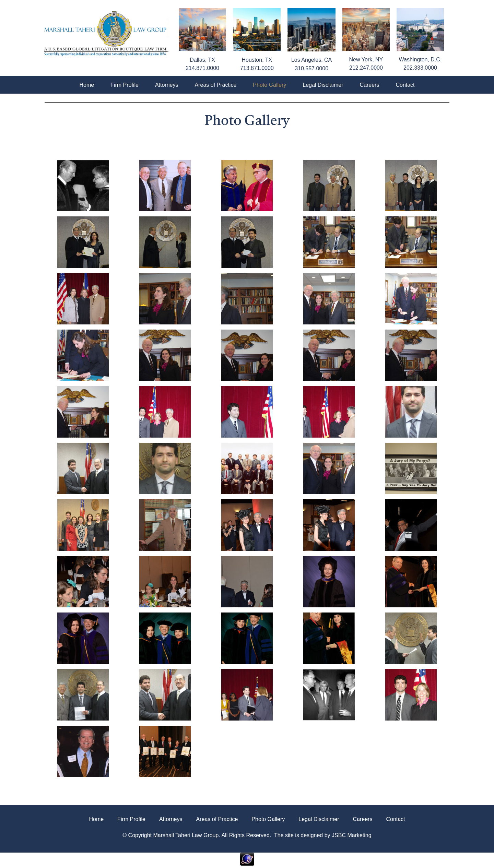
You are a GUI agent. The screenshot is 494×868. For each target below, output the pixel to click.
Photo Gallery (269, 85)
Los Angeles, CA (311, 60)
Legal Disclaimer (323, 85)
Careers (370, 85)
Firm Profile (125, 85)
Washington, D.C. (420, 60)
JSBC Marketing (352, 835)
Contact (405, 85)
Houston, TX (257, 60)
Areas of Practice (215, 85)
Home (87, 85)
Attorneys (167, 85)
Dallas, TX (202, 60)
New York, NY (366, 60)
